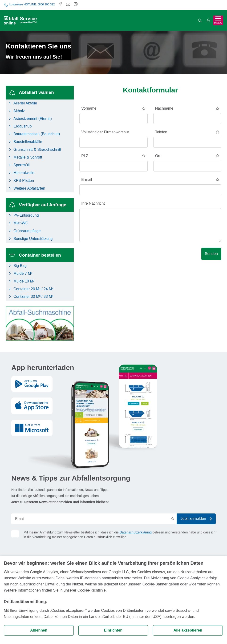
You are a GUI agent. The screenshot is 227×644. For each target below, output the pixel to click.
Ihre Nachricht (93, 203)
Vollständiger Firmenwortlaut (105, 132)
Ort (158, 156)
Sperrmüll (21, 165)
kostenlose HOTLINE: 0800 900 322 (29, 5)
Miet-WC (21, 223)
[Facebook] (61, 5)
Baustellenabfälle (28, 142)
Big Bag (20, 266)
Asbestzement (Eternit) (33, 119)
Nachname (164, 108)
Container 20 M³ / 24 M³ (33, 289)
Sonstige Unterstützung (33, 239)
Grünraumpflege (27, 231)
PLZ (85, 156)
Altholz (19, 111)
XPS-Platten (24, 181)
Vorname (89, 108)
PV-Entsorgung (26, 215)
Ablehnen (39, 630)
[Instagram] (76, 5)
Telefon (161, 132)
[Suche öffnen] (200, 20)
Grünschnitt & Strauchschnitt (37, 149)
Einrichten (113, 630)
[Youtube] (68, 5)
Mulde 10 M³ (24, 281)
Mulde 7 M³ (23, 273)
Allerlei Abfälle (25, 103)
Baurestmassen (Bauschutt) (37, 134)
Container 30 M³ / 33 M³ (33, 296)
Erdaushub (22, 126)
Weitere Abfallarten (29, 188)
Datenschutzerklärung (136, 532)
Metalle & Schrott (28, 157)
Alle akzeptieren (188, 630)
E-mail (87, 180)
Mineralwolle (24, 173)
